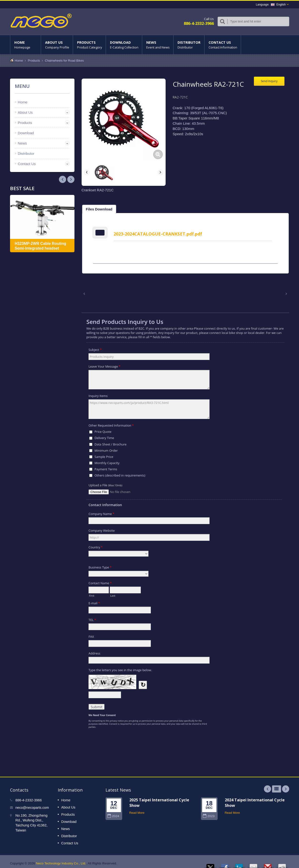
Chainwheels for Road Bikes (64, 61)
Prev (71, 179)
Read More (137, 809)
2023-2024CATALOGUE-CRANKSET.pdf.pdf (160, 234)
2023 (209, 812)
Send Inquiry (269, 81)
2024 (113, 812)
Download (124, 45)
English (278, 5)
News (158, 45)
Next (63, 179)
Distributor (189, 45)
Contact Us (223, 45)
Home (26, 45)
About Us (57, 45)
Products (89, 45)
